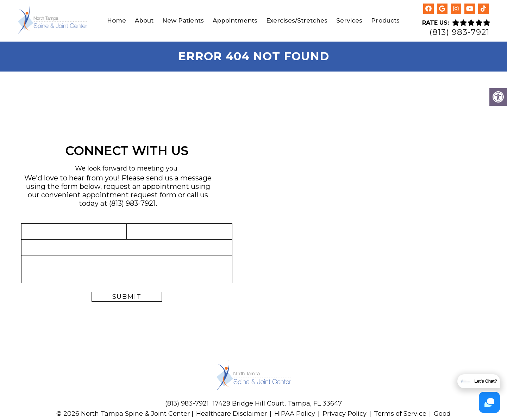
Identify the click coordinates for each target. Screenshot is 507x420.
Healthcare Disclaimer (231, 414)
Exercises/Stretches (297, 20)
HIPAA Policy (295, 414)
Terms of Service (401, 414)
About (144, 20)
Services (349, 20)
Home (117, 20)
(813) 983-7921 (459, 32)
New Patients (183, 20)
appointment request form (129, 195)
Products (385, 20)
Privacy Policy (345, 414)
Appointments (235, 20)
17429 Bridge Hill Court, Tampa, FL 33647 (277, 403)
